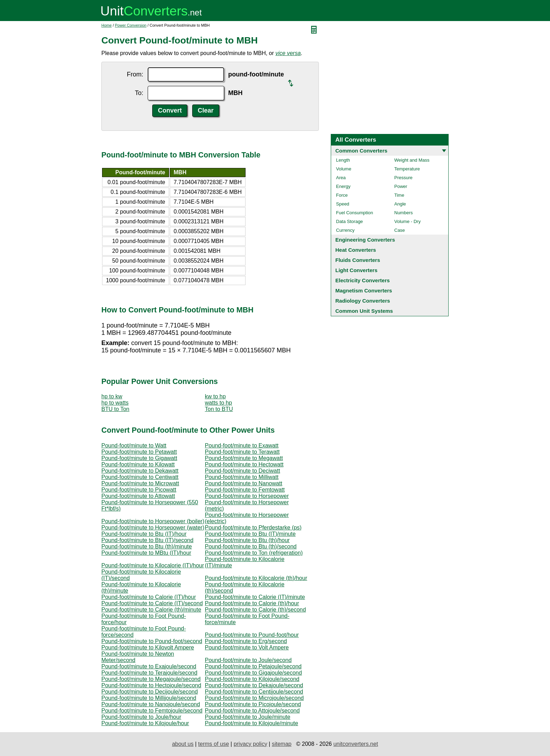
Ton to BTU (219, 409)
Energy (343, 186)
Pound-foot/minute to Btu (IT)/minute (250, 534)
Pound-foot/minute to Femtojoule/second (152, 711)
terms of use (214, 744)
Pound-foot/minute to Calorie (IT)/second (152, 603)
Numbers (404, 213)
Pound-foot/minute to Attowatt (138, 496)
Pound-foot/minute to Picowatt (139, 490)
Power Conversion (131, 25)
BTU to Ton (115, 409)
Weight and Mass (412, 160)
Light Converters (356, 270)
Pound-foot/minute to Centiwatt (140, 477)
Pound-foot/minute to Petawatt (139, 452)
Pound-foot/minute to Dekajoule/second (254, 685)
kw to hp (215, 396)
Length (343, 160)
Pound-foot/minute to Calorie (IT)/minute (255, 597)
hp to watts (115, 403)
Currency (345, 230)
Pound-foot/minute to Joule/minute (248, 717)
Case (400, 230)
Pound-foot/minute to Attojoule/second (252, 711)
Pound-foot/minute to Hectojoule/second (151, 685)
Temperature (407, 169)
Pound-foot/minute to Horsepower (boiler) (153, 521)
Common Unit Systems (364, 311)
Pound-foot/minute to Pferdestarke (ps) (253, 528)
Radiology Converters (363, 301)
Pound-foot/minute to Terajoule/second (149, 673)
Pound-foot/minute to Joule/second (248, 660)
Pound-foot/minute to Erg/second (246, 641)
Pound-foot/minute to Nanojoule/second (151, 704)
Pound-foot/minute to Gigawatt (139, 458)
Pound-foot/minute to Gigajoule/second (253, 673)
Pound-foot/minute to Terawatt (242, 452)
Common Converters (361, 151)
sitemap (282, 744)
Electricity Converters (363, 280)
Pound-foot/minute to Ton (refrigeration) (254, 553)
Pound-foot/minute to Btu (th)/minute (147, 546)
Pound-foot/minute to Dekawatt (140, 471)
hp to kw (112, 396)
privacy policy (250, 744)
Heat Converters (356, 250)
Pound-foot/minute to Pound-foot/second (152, 641)
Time (399, 195)
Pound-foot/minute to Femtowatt (245, 490)
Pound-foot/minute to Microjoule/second (254, 698)
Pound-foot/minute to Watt (134, 445)
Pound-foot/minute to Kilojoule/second (252, 679)
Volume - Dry (407, 221)
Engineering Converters (365, 240)
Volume (344, 169)
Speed (343, 204)
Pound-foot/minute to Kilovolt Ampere (148, 647)
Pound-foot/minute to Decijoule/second (150, 692)
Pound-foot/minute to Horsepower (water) (153, 528)
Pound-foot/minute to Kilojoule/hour (145, 723)
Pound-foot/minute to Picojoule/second (253, 704)
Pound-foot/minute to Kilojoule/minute (251, 723)
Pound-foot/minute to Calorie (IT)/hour (149, 597)
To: (139, 93)
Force (342, 195)
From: (135, 74)
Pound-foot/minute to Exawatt (242, 445)
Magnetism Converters (364, 291)
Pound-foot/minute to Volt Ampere (247, 647)
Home (106, 25)
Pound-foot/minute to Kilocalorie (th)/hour (256, 578)
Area (341, 178)
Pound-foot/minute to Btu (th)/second (251, 546)
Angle (400, 204)
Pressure (403, 178)
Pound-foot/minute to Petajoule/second (253, 666)
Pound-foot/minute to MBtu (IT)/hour (146, 553)
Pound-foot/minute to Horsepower (247, 496)
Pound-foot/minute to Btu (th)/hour (247, 540)
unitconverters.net (356, 744)
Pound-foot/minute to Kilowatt (138, 464)
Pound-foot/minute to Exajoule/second (149, 666)
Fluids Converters (358, 260)
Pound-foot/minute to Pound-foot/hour (252, 635)
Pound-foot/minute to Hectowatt (244, 464)
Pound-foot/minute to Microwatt (140, 483)
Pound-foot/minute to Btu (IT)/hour (144, 534)
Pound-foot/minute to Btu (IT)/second (147, 540)
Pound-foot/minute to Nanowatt (244, 483)
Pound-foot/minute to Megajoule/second (151, 679)
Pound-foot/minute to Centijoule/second (254, 692)
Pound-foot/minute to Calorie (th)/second (255, 610)
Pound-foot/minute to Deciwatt (242, 471)
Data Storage (350, 221)
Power (401, 186)
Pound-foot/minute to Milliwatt (242, 477)
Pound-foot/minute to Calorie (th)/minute (151, 610)
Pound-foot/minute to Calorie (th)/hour (252, 603)
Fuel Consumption (355, 213)
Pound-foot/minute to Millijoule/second (149, 698)
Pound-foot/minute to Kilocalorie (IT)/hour (153, 565)
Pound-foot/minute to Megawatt (244, 458)
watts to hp (218, 403)
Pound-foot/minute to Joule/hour (141, 717)
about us (183, 744)
